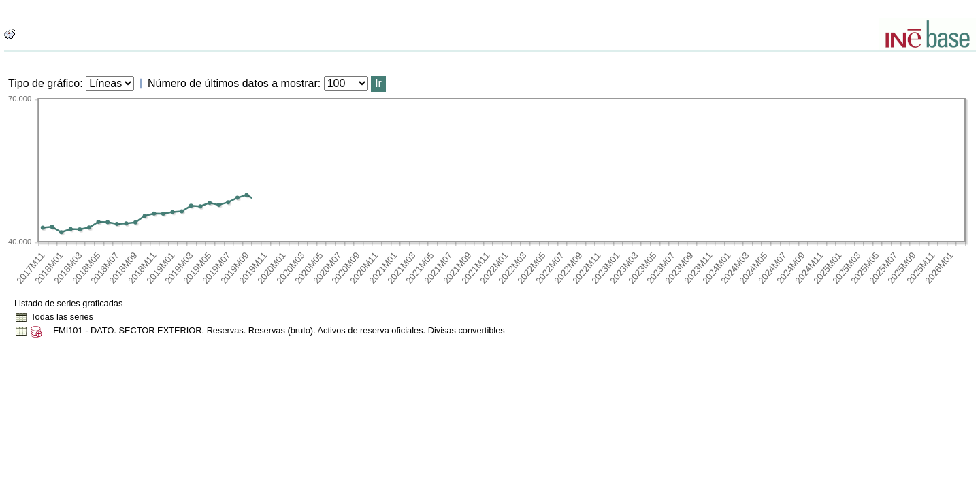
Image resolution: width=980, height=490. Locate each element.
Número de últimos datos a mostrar (233, 83)
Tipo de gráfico (44, 83)
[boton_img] (10, 34)
